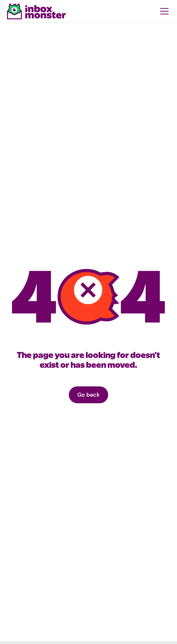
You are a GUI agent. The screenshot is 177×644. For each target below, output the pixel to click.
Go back (88, 395)
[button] (163, 11)
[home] (36, 11)
